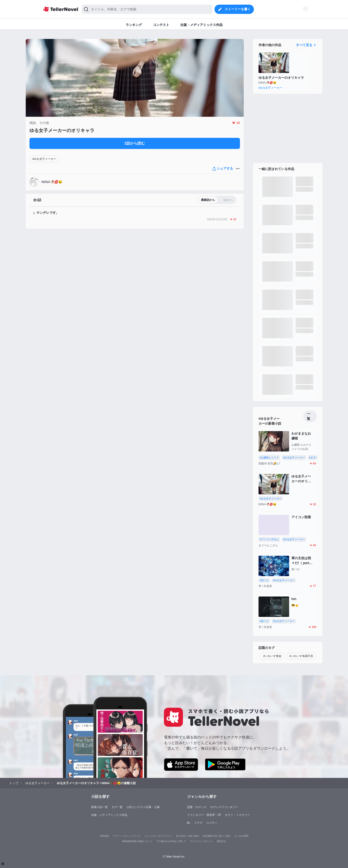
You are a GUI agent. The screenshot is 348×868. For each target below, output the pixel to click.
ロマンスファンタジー (224, 807)
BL (189, 823)
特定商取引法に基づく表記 (217, 836)
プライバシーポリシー (201, 841)
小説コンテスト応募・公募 (143, 807)
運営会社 (221, 841)
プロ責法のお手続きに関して (171, 841)
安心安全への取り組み (188, 836)
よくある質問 (241, 836)
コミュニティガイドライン (158, 836)
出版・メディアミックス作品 (109, 815)
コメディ (212, 823)
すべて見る (306, 45)
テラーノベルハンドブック (127, 836)
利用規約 (105, 836)
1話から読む (135, 143)
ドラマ (198, 823)
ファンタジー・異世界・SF (204, 815)
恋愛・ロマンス (197, 807)
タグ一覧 (117, 807)
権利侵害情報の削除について (137, 841)
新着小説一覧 (99, 807)
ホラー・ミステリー (237, 815)
